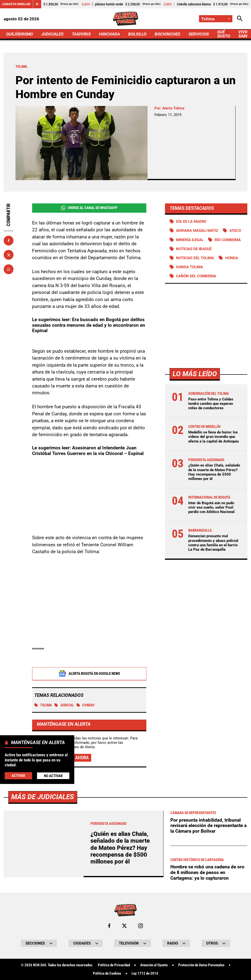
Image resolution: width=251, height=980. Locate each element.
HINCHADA (109, 34)
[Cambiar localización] (216, 19)
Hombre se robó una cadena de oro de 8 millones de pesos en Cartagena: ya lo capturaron (207, 872)
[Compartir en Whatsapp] (9, 269)
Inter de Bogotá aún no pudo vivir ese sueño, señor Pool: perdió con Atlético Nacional (211, 507)
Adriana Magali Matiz (197, 231)
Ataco (235, 231)
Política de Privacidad (114, 965)
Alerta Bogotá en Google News (89, 674)
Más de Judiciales (43, 797)
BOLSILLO (137, 34)
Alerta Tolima (173, 108)
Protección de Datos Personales (201, 965)
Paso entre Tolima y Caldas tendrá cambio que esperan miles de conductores (211, 404)
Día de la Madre (191, 222)
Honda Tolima (189, 267)
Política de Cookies (107, 974)
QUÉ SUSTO (224, 34)
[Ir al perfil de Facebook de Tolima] (109, 926)
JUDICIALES (52, 34)
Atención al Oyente (154, 965)
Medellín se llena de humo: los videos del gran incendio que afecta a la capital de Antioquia (213, 437)
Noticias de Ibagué (194, 249)
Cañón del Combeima (196, 276)
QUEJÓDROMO (19, 34)
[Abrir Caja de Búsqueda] (240, 19)
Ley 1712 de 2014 (145, 974)
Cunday (86, 705)
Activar (18, 776)
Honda (232, 258)
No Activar (53, 776)
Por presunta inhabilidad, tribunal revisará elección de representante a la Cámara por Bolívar (208, 826)
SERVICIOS (199, 34)
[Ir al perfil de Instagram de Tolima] (141, 926)
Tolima (43, 705)
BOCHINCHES (167, 34)
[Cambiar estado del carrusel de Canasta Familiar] (37, 4)
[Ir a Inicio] (126, 19)
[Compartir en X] (9, 255)
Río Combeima (228, 240)
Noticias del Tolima (195, 258)
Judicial (64, 705)
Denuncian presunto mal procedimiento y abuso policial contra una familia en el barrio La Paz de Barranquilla (213, 543)
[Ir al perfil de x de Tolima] (124, 926)
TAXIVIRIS (81, 34)
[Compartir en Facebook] (9, 241)
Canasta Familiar (16, 4)
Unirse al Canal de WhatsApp (89, 208)
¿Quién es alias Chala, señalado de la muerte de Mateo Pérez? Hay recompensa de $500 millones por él (214, 472)
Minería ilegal (190, 240)
